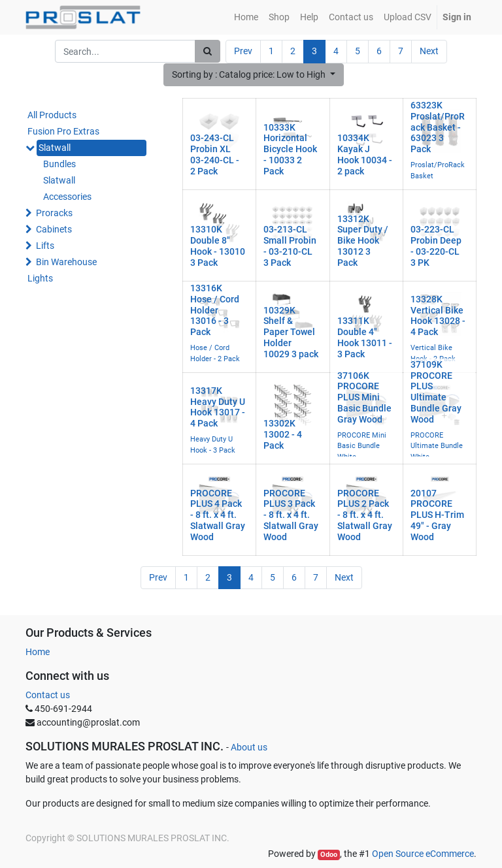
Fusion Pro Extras (63, 131)
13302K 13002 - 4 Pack (283, 434)
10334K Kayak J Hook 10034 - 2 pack (365, 154)
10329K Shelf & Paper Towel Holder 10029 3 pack (291, 332)
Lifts (45, 246)
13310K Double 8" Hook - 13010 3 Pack (218, 246)
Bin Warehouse (66, 262)
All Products (52, 115)
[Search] (208, 51)
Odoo (329, 855)
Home (38, 652)
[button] (254, 75)
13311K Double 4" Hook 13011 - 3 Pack (365, 337)
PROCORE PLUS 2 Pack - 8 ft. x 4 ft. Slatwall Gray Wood (365, 515)
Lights (40, 278)
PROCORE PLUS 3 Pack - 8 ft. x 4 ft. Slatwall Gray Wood (291, 515)
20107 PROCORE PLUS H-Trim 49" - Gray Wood (437, 515)
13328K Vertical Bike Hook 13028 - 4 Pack (438, 315)
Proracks (54, 213)
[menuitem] (246, 17)
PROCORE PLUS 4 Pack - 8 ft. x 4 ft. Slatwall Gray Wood (218, 515)
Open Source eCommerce (423, 854)
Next (429, 51)
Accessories (67, 197)
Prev (243, 51)
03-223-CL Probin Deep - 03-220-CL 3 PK (436, 246)
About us (249, 747)
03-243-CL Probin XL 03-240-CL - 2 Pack (215, 154)
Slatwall (55, 148)
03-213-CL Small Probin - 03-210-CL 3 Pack (290, 246)
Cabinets (54, 229)
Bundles (59, 164)
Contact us (48, 695)
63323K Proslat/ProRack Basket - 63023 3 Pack (438, 127)
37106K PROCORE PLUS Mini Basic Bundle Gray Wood (364, 397)
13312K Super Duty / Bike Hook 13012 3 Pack (363, 241)
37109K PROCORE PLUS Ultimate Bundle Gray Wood (436, 392)
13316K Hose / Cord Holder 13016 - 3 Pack (215, 310)
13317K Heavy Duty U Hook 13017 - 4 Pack (218, 407)
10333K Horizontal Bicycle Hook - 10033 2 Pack (290, 149)
